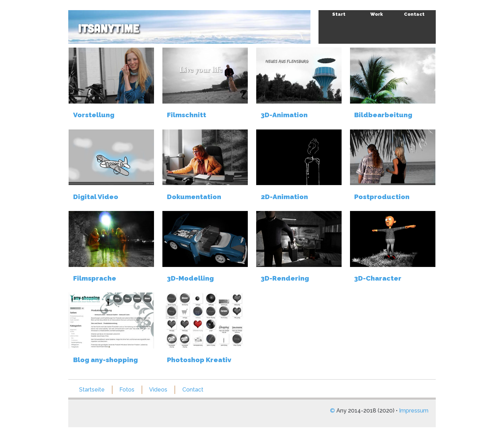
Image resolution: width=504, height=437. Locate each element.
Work (377, 14)
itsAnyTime (108, 28)
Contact (414, 14)
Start (339, 14)
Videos (158, 390)
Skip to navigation (425, 18)
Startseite (92, 390)
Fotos (127, 390)
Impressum (414, 411)
